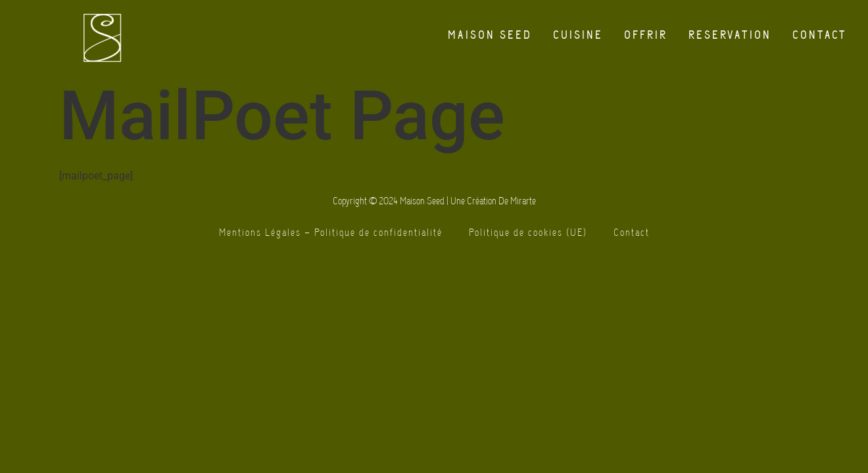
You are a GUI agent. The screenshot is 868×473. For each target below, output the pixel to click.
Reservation (730, 35)
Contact (820, 35)
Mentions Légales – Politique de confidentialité (331, 233)
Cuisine (578, 35)
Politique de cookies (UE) (528, 233)
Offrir (646, 35)
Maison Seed (490, 35)
